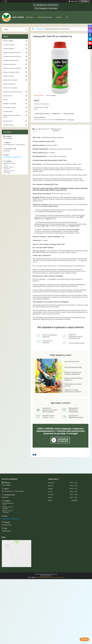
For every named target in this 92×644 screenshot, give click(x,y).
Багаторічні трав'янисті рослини (13, 92)
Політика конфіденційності (57, 577)
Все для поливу (8, 121)
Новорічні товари (8, 125)
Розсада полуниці (9, 45)
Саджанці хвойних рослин (11, 60)
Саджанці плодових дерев (11, 72)
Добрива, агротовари (10, 104)
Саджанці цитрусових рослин (12, 56)
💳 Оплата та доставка (45, 17)
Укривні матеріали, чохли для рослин (12, 116)
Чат (84, 639)
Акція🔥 (59, 17)
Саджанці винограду (9, 64)
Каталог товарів (8, 41)
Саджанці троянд (8, 76)
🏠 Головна (30, 17)
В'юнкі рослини (8, 96)
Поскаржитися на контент (43, 577)
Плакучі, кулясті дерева (10, 88)
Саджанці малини (9, 49)
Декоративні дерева (9, 84)
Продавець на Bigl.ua (46, 576)
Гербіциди (40, 29)
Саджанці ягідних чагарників (12, 68)
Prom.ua (55, 574)
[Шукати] (26, 29)
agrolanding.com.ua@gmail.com (12, 157)
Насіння (5, 100)
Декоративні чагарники (10, 80)
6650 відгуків (74, 1)
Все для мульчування (10, 107)
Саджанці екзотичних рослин (12, 53)
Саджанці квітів (8, 111)
